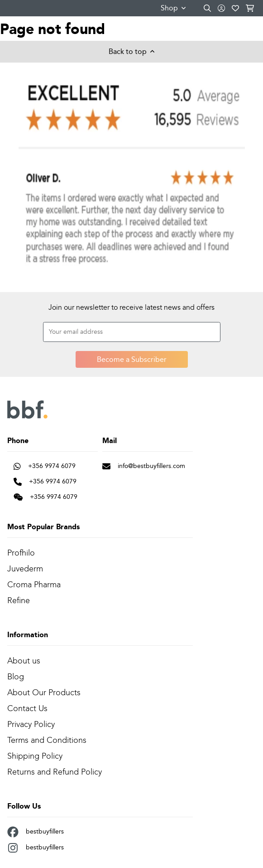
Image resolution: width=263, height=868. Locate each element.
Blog (16, 677)
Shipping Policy (35, 756)
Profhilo (21, 553)
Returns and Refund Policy (55, 772)
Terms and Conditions (47, 740)
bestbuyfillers (36, 832)
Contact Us (27, 708)
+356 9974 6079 (45, 466)
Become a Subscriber (132, 359)
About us (24, 661)
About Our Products (44, 692)
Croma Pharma (34, 585)
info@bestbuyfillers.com (144, 466)
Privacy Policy (31, 724)
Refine (19, 600)
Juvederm (25, 569)
